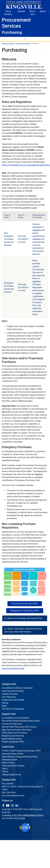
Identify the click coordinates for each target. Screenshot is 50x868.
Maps (4, 706)
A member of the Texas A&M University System (23, 815)
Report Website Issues (12, 739)
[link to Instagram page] (13, 806)
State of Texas (8, 763)
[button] (49, 11)
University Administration (13, 691)
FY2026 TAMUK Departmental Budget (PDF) (21, 751)
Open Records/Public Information (17, 730)
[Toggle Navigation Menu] (25, 39)
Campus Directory (10, 694)
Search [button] (43, 11)
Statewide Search (10, 760)
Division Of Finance (8, 43)
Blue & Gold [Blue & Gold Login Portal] (32, 13)
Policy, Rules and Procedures (15, 733)
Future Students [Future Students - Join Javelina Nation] (8, 13)
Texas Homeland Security (13, 766)
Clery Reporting (9, 697)
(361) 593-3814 (9, 793)
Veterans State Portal (11, 775)
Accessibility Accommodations (16, 718)
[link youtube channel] (8, 806)
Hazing (5, 703)
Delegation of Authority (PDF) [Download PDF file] (25, 611)
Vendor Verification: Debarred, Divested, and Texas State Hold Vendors (23, 630)
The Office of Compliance (13, 709)
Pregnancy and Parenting (13, 736)
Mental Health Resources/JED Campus (19, 727)
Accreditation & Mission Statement (17, 688)
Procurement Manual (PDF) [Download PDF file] (25, 604)
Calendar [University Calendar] (21, 11)
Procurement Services (23, 43)
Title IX (5, 772)
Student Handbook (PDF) (13, 742)
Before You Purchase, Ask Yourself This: (25, 618)
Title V (5, 769)
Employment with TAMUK (13, 700)
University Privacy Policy (13, 754)
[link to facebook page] (4, 806)
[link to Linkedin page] (17, 806)
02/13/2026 (20, 818)
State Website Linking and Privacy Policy (20, 757)
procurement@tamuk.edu (13, 668)
